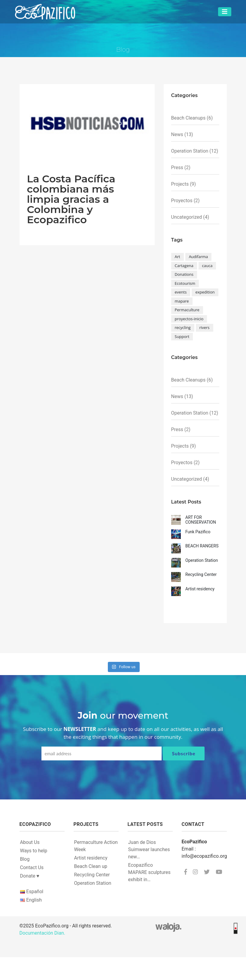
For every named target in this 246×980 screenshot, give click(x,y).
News (177, 134)
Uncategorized (187, 217)
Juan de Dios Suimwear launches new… (149, 849)
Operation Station (190, 151)
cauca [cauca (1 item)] (207, 266)
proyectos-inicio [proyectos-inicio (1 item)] (189, 319)
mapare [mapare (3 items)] (182, 301)
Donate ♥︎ (30, 876)
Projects (180, 184)
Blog (25, 859)
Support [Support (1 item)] (182, 336)
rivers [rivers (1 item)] (205, 327)
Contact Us (32, 867)
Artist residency (91, 858)
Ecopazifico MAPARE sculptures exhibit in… (149, 872)
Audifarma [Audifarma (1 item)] (199, 257)
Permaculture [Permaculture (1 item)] (187, 310)
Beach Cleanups (188, 118)
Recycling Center (92, 875)
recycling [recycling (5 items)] (183, 327)
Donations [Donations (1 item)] (184, 274)
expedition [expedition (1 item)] (205, 292)
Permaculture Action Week (96, 846)
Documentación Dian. (42, 933)
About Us (30, 842)
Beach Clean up (91, 866)
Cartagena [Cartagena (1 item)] (184, 266)
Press (177, 167)
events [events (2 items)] (181, 292)
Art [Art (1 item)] (178, 257)
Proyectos (182, 201)
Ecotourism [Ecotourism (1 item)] (185, 283)
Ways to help (34, 851)
